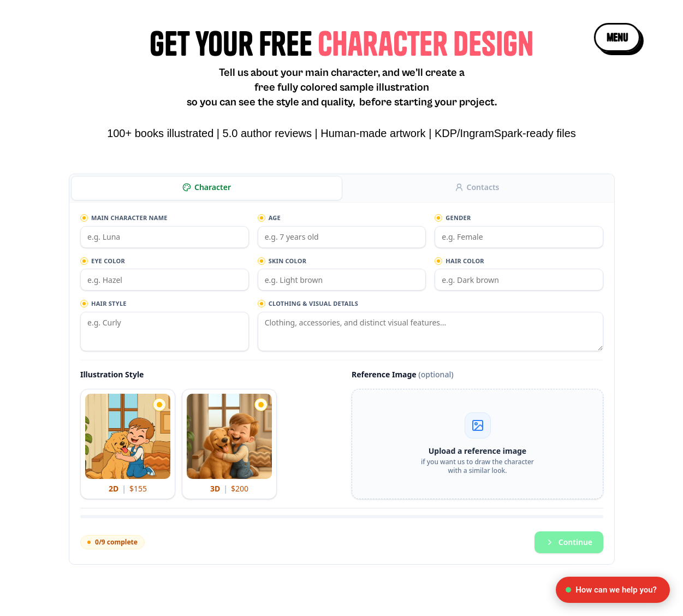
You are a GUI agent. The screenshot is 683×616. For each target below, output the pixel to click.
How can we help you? (611, 590)
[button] (617, 37)
